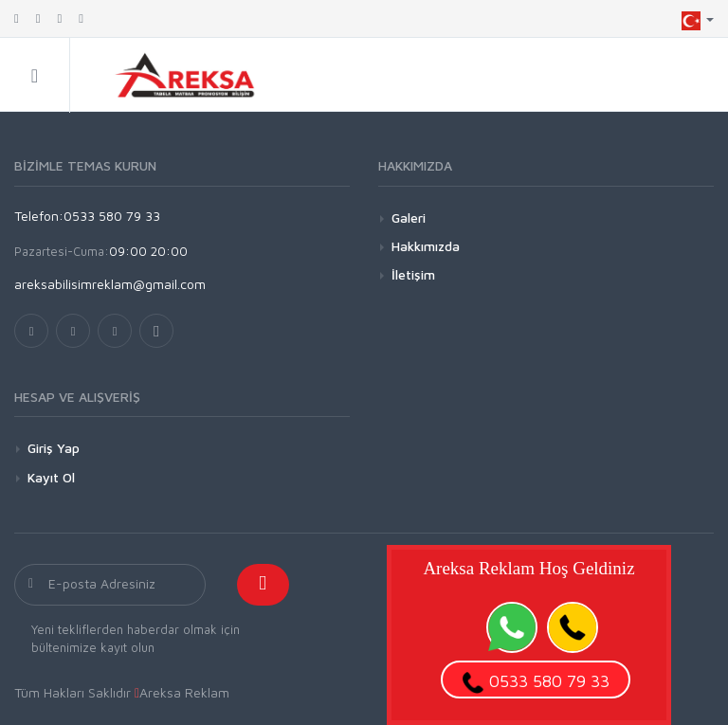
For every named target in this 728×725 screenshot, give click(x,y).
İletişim (413, 274)
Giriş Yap (54, 448)
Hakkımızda (426, 246)
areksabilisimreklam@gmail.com (110, 284)
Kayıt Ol (51, 477)
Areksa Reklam (184, 692)
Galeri (409, 217)
